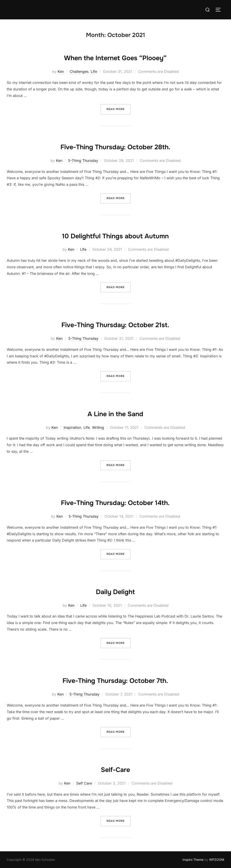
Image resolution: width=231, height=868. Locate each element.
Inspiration (72, 427)
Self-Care (115, 769)
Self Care (84, 783)
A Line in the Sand (115, 413)
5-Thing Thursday (83, 161)
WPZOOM (217, 860)
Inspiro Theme (193, 860)
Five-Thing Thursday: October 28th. (115, 146)
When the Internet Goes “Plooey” (115, 57)
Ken (61, 71)
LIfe (94, 71)
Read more (119, 109)
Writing (98, 427)
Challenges (79, 71)
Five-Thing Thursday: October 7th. (115, 680)
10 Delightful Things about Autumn (115, 235)
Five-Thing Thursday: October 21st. (115, 324)
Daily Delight (115, 591)
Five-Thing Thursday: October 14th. (115, 502)
